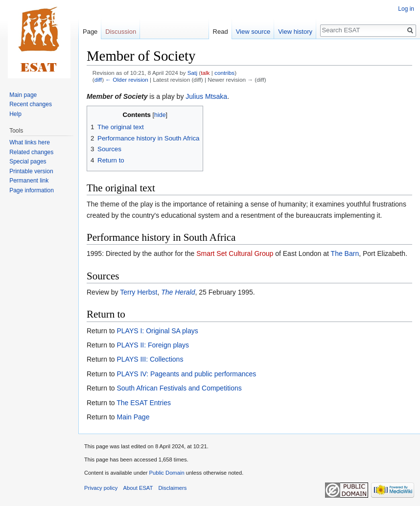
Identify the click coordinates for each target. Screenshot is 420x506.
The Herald (178, 292)
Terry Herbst (139, 292)
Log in (406, 9)
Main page (23, 95)
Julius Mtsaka (206, 96)
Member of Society (117, 96)
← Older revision (127, 80)
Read (221, 32)
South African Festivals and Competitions (179, 388)
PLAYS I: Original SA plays (157, 331)
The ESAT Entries (144, 403)
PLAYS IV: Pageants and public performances (186, 374)
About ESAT (138, 488)
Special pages (28, 161)
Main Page (133, 417)
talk (205, 73)
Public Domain (166, 473)
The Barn (345, 253)
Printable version (31, 171)
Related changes (31, 152)
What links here (30, 142)
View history (295, 32)
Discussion (121, 32)
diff (98, 80)
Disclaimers (173, 488)
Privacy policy (101, 488)
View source (253, 32)
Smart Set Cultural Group (235, 253)
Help (15, 114)
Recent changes (31, 104)
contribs (224, 73)
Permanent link (29, 181)
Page (90, 32)
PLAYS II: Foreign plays (153, 345)
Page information (32, 190)
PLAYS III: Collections (150, 359)
